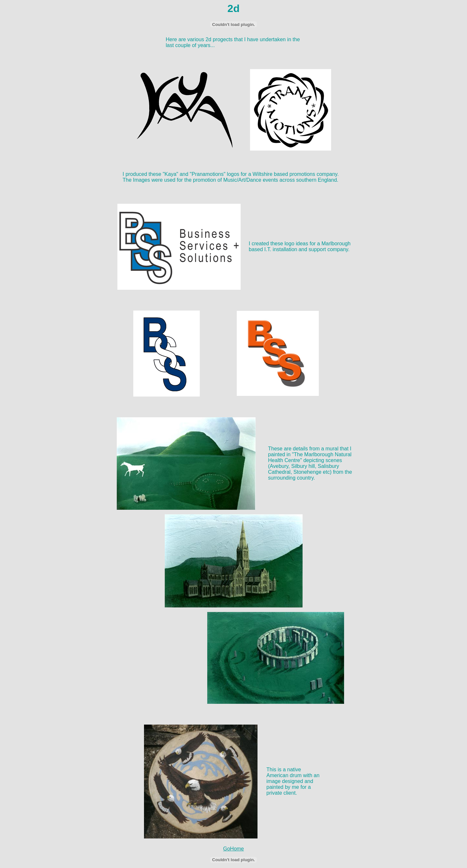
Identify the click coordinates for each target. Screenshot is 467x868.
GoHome (233, 849)
